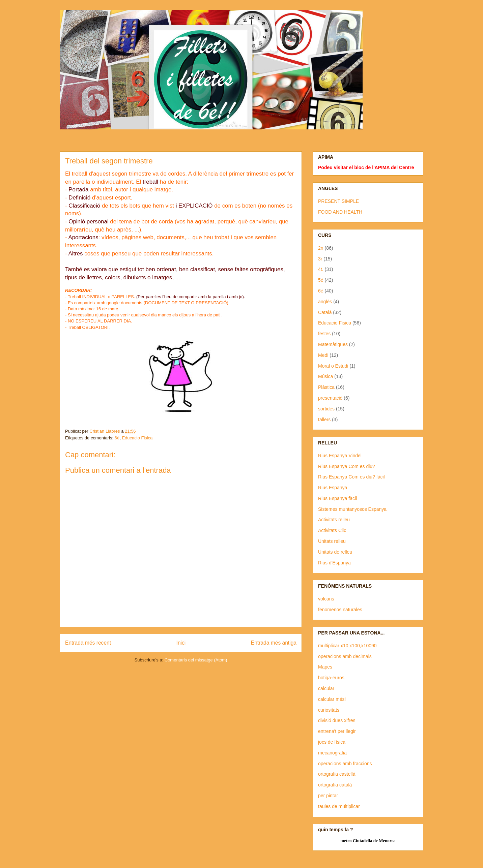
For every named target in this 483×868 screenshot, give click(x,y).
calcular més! (332, 699)
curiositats (329, 710)
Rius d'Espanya (334, 563)
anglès (325, 302)
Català (325, 312)
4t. (321, 269)
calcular (326, 688)
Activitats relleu (334, 520)
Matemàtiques (333, 344)
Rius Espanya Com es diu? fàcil (351, 477)
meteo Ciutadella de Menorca (368, 841)
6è (117, 438)
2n (321, 248)
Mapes (325, 667)
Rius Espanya (333, 488)
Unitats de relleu (335, 552)
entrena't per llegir (337, 731)
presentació (330, 398)
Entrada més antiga (274, 643)
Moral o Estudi (333, 366)
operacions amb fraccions (345, 764)
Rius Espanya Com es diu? (347, 466)
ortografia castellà (337, 774)
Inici (181, 643)
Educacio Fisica (137, 438)
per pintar (328, 796)
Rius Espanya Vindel (340, 456)
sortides (326, 409)
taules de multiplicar (339, 806)
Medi (323, 355)
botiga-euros (331, 678)
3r (320, 259)
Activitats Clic (332, 530)
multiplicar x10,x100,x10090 (347, 646)
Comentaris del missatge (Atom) (196, 660)
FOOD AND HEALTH (340, 212)
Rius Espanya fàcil (337, 498)
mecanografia (332, 753)
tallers (324, 420)
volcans (326, 599)
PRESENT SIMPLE (338, 201)
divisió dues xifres (337, 720)
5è (321, 280)
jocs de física (332, 742)
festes (324, 334)
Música (325, 376)
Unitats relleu (332, 541)
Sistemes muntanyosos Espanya (352, 509)
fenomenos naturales (340, 610)
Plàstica (326, 387)
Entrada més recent (88, 643)
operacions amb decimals (345, 656)
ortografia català (335, 785)
